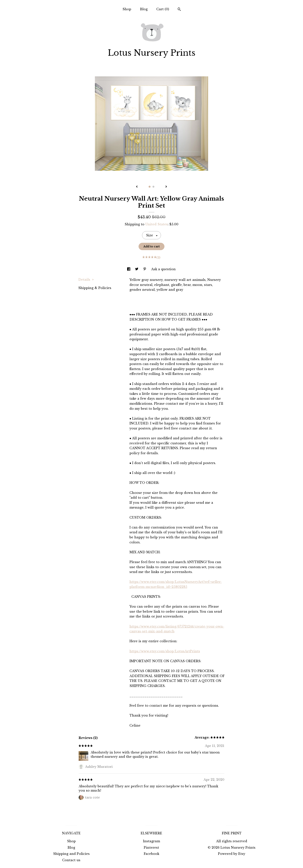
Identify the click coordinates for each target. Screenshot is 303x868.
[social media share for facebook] (129, 269)
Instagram (151, 841)
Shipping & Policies (95, 288)
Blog (144, 9)
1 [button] (150, 187)
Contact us (71, 860)
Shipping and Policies (71, 854)
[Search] (179, 10)
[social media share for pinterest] (145, 269)
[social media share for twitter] (137, 269)
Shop (127, 9)
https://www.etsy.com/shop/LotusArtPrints (165, 651)
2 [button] (153, 187)
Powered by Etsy (232, 854)
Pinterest (151, 847)
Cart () (163, 9)
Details (86, 280)
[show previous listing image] (137, 187)
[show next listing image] (166, 187)
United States (157, 224)
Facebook (151, 854)
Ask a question (163, 269)
